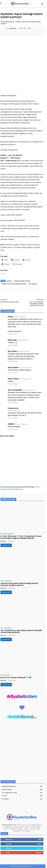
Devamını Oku (6, 545)
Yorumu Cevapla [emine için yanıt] (13, 334)
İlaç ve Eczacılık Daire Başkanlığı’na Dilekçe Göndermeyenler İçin (37, 304)
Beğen (40, 839)
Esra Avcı (13, 28)
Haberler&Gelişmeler (7, 22)
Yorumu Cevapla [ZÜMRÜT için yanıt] (13, 429)
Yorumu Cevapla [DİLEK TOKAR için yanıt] (13, 384)
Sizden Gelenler (5, 675)
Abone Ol (39, 853)
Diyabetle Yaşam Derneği (22, 281)
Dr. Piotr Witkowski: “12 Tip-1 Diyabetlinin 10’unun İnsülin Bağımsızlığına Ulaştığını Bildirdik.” (21, 537)
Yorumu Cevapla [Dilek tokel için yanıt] (13, 345)
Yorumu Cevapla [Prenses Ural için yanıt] (13, 418)
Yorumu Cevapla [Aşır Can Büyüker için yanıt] (13, 403)
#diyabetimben (22, 696)
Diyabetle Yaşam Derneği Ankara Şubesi (14, 284)
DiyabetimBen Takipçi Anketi (10, 302)
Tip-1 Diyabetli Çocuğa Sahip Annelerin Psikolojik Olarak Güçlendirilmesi (21, 631)
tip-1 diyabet (33, 284)
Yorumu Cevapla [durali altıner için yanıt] (13, 373)
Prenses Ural (13, 408)
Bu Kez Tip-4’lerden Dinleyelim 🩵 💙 (16, 678)
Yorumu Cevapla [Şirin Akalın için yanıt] (13, 361)
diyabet (9, 281)
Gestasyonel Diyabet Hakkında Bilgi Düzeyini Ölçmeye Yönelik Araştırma (19, 584)
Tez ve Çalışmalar (6, 581)
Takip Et (39, 844)
